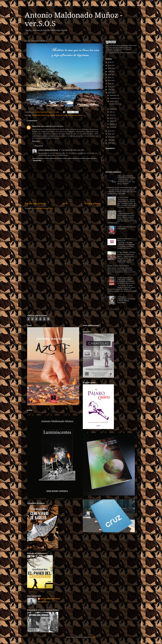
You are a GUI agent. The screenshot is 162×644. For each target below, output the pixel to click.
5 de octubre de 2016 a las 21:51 (52, 126)
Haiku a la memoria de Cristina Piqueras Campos (126, 177)
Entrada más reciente (35, 204)
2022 (110, 75)
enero (112, 127)
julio (111, 112)
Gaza (119, 211)
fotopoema (59, 115)
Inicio (65, 204)
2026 (110, 62)
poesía (80, 115)
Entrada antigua (92, 204)
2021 (110, 77)
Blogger (93, 637)
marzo (112, 121)
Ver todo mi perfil (44, 602)
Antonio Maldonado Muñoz (48, 150)
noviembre (114, 98)
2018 (110, 87)
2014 (110, 134)
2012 (110, 140)
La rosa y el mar (123, 197)
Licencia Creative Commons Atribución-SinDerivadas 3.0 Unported (119, 48)
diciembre (113, 95)
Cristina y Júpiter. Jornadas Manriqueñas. (127, 228)
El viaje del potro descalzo (126, 252)
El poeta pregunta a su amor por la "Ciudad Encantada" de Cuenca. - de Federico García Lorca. (126, 280)
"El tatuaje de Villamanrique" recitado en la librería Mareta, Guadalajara (126, 300)
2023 (110, 71)
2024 (110, 68)
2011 (110, 143)
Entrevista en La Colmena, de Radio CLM (122, 188)
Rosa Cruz (36, 126)
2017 (110, 90)
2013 (110, 137)
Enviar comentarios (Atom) (44, 208)
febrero (113, 124)
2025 (110, 65)
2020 (110, 80)
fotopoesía (68, 115)
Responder (36, 141)
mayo (112, 118)
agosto (112, 109)
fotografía (52, 115)
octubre (113, 101)
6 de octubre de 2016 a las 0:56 (73, 150)
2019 (110, 84)
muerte (74, 115)
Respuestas (39, 146)
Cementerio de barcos (40, 115)
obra (111, 45)
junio (112, 115)
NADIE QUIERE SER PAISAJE (118, 266)
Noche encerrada (115, 104)
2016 (110, 93)
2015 (110, 131)
